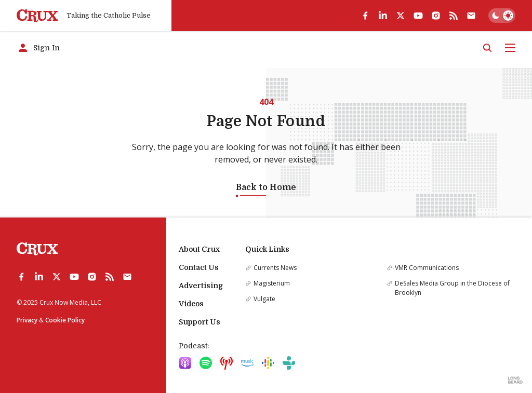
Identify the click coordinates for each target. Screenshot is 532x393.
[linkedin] (383, 16)
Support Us (199, 322)
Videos (191, 304)
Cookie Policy (65, 320)
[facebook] (365, 16)
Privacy (27, 320)
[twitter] (401, 16)
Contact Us (199, 267)
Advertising (201, 286)
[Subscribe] (471, 16)
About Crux (199, 249)
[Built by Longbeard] (515, 380)
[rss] (454, 16)
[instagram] (436, 16)
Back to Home (266, 187)
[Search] (487, 48)
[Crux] (37, 16)
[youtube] (418, 16)
